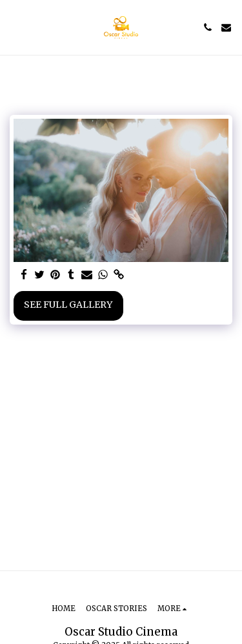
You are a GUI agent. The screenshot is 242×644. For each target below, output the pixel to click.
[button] (14, 27)
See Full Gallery (68, 305)
